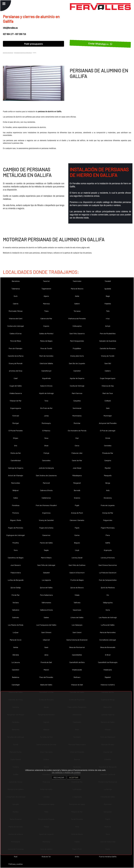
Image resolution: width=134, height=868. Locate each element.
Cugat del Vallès (16, 386)
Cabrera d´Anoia (46, 490)
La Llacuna (16, 662)
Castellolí (77, 371)
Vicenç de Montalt (16, 363)
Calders (108, 371)
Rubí (16, 857)
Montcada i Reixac (16, 311)
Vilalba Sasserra (16, 393)
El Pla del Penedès (16, 431)
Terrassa (77, 311)
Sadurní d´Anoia (46, 386)
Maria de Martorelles (108, 632)
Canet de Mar (77, 460)
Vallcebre (16, 610)
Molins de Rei (16, 453)
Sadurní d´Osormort (77, 573)
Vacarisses (77, 610)
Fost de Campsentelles (108, 580)
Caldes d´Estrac (16, 333)
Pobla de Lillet (77, 453)
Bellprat (16, 490)
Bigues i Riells (16, 520)
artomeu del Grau (16, 371)
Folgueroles (108, 520)
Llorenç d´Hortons (108, 558)
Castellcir (16, 670)
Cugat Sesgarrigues (108, 378)
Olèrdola (16, 655)
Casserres (46, 535)
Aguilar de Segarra (77, 378)
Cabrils (16, 304)
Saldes (46, 617)
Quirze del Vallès (46, 587)
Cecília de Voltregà (77, 386)
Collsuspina (77, 326)
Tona (46, 401)
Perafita (16, 543)
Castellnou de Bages (16, 558)
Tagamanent (46, 289)
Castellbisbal (16, 460)
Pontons (16, 513)
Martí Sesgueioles (77, 341)
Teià (108, 311)
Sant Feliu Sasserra (77, 333)
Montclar (77, 423)
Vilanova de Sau (108, 386)
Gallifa (108, 543)
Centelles (108, 446)
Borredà (77, 490)
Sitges (16, 438)
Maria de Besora (77, 289)
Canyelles (77, 401)
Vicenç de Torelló (108, 356)
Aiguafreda (46, 378)
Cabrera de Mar (46, 318)
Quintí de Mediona (108, 587)
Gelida (16, 647)
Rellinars (77, 677)
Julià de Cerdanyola (46, 468)
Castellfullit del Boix (77, 662)
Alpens (46, 296)
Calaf (16, 378)
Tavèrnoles (77, 281)
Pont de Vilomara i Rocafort (46, 505)
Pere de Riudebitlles (108, 333)
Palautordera (16, 573)
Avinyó (108, 326)
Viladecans (108, 670)
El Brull (108, 655)
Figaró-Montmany (108, 528)
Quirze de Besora (77, 587)
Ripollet (108, 468)
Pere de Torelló (46, 348)
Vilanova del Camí (16, 318)
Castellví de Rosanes (108, 348)
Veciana (16, 602)
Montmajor (108, 416)
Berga (108, 483)
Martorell (46, 483)
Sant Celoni (77, 632)
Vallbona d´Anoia (46, 610)
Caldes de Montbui (46, 333)
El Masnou (46, 431)
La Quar (16, 632)
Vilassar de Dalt (77, 685)
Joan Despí (77, 468)
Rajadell (108, 677)
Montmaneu (77, 416)
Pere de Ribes (16, 341)
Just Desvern (16, 565)
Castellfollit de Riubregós (108, 662)
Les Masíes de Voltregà (108, 617)
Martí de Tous (108, 393)
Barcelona (16, 281)
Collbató (108, 401)
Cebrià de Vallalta (46, 363)
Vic (108, 595)
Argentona (46, 513)
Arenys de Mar (108, 513)
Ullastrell (46, 640)
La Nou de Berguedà (16, 580)
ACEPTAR (74, 778)
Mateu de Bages (46, 341)
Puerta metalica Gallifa (108, 857)
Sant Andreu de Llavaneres (46, 475)
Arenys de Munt (77, 513)
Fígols (77, 528)
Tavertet (46, 281)
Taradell (108, 281)
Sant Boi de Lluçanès (77, 363)
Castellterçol (46, 371)
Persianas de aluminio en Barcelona (23, 53)
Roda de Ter (46, 857)
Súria (108, 610)
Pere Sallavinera (46, 595)
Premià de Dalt (46, 662)
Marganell (77, 483)
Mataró (46, 670)
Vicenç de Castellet (46, 520)
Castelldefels (77, 655)
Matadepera (77, 475)
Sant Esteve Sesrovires (108, 565)
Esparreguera (16, 408)
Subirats (16, 617)
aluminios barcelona (8, 53)
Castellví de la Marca (16, 356)
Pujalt (77, 505)
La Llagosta (46, 580)
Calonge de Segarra (16, 468)
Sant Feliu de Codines (77, 565)
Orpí (77, 438)
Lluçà (77, 550)
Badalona (16, 677)
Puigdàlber (77, 348)
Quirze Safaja (16, 587)
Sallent (77, 304)
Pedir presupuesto (33, 44)
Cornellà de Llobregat (108, 640)
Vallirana (77, 602)
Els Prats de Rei (46, 408)
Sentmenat (77, 408)
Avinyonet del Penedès (108, 423)
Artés (77, 857)
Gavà (46, 647)
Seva (46, 438)
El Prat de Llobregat (108, 431)
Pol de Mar (16, 595)
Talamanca (16, 289)
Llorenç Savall (77, 558)
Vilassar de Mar (16, 401)
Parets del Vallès (46, 543)
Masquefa (108, 475)
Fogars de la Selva (46, 528)
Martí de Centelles (46, 356)
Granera (77, 498)
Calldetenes (46, 498)
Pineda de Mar (108, 453)
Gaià (108, 408)
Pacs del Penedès (46, 677)
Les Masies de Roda (16, 625)
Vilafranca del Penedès (77, 318)
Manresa (46, 304)
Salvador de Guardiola (108, 341)
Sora (16, 550)
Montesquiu (46, 423)
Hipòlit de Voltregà (46, 393)
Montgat (16, 423)
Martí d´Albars (46, 558)
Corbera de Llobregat (16, 326)
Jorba (46, 416)
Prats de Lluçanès (108, 505)
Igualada (108, 289)
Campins (108, 460)
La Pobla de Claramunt (108, 573)
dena (46, 655)
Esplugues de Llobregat (16, 535)
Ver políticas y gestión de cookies (66, 772)
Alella (77, 296)
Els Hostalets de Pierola (77, 431)
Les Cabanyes (77, 625)
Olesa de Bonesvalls (108, 647)
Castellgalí (16, 685)
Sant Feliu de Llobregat (46, 565)
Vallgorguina (108, 602)
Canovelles (46, 460)
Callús (16, 498)
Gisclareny (108, 498)
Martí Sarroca (77, 393)
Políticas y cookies (16, 864)
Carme (77, 535)
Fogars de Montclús (16, 528)
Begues (77, 543)
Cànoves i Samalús (77, 520)
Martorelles (16, 483)
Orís (16, 446)
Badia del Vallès (46, 685)
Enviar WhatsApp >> (100, 44)
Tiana (46, 311)
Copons (46, 326)
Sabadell (46, 573)
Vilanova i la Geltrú (108, 685)
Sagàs (46, 550)
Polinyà (46, 453)
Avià (108, 490)
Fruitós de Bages (77, 580)
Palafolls (108, 304)
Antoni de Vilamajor (16, 475)
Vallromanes (46, 602)
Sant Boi (108, 363)
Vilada (77, 595)
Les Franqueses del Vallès (46, 625)
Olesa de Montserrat (77, 647)
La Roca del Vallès (108, 625)
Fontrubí (16, 416)
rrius (108, 318)
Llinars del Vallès (77, 617)
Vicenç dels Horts (77, 356)
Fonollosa (16, 505)
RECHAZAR (59, 778)
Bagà (108, 296)
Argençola (108, 550)
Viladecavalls (77, 670)
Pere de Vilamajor (16, 348)
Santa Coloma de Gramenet (77, 640)
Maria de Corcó (16, 640)
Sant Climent (46, 632)
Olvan (46, 446)
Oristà (108, 438)
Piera (108, 535)
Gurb (16, 296)
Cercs (77, 446)
